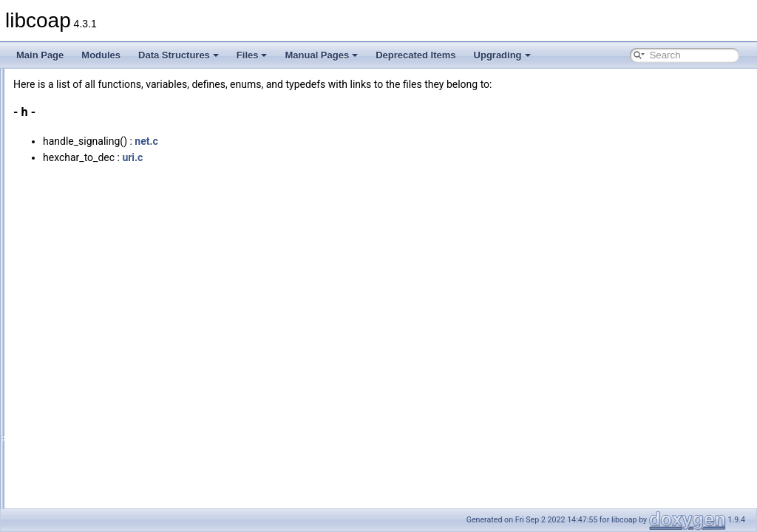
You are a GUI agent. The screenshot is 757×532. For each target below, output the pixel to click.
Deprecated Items (415, 55)
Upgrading (502, 55)
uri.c (317, 157)
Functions (68, 503)
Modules (101, 55)
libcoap (27, 81)
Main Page (40, 55)
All (54, 178)
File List (52, 146)
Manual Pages (321, 55)
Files (252, 55)
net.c (331, 141)
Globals (52, 162)
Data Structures (179, 55)
